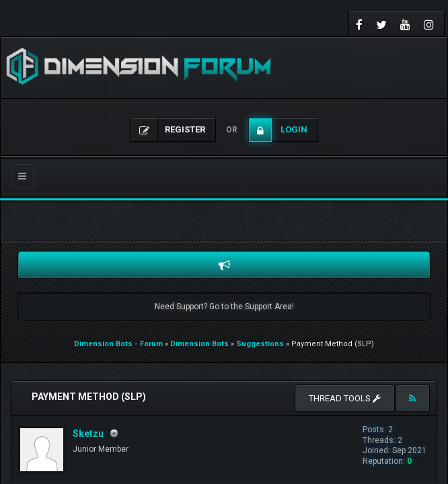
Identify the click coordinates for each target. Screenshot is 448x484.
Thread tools (345, 398)
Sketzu (88, 434)
